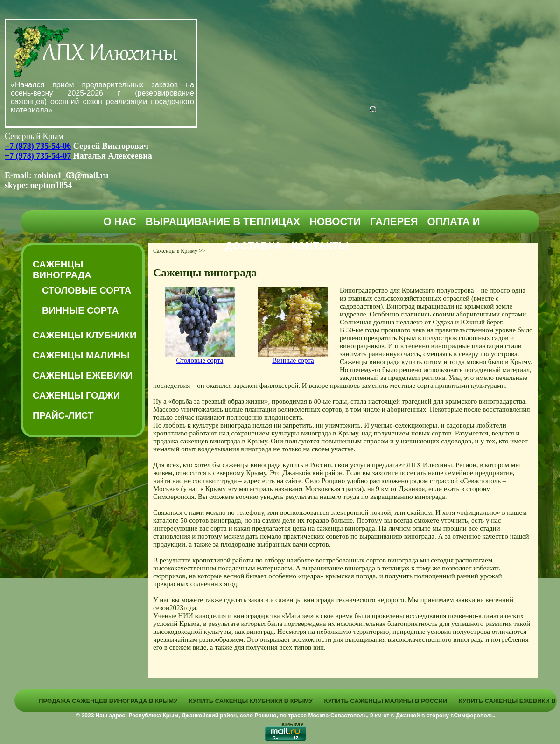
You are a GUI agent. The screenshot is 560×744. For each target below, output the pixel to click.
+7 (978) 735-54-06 (38, 146)
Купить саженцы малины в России (386, 701)
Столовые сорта (87, 290)
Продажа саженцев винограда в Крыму (108, 701)
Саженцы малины (81, 355)
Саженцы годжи (76, 395)
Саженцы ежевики (83, 375)
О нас (119, 221)
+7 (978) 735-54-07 (38, 156)
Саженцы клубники (84, 335)
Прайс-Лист (63, 415)
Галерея (394, 221)
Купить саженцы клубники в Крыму (251, 701)
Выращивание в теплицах (223, 221)
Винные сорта (80, 310)
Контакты (320, 246)
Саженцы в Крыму (175, 251)
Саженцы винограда (62, 270)
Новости (335, 221)
